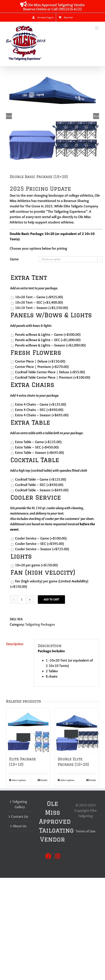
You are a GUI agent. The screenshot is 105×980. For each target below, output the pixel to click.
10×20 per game (36, 565)
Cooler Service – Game (41, 538)
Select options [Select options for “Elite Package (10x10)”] (19, 780)
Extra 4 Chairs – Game (41, 404)
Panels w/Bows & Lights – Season (50, 345)
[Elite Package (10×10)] (28, 730)
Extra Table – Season (40, 453)
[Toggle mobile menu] (97, 28)
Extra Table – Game (38, 442)
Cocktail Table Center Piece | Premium (53, 377)
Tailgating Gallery (20, 804)
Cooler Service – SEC (40, 544)
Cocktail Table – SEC (39, 485)
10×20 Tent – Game (39, 297)
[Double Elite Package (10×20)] (77, 730)
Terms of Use (86, 831)
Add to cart (51, 599)
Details (44, 780)
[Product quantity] (22, 599)
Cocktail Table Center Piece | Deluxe (50, 372)
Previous (9, 116)
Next (96, 116)
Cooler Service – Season (42, 549)
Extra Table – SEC (37, 447)
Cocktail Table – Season (42, 490)
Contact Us (20, 817)
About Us (20, 826)
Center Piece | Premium (42, 367)
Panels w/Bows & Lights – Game (48, 335)
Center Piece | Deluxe (40, 361)
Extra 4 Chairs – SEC (39, 410)
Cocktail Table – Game (41, 479)
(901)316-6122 (70, 9)
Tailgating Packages (40, 624)
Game (14, 259)
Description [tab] (15, 644)
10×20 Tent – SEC (39, 302)
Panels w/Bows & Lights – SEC (48, 340)
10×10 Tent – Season (42, 308)
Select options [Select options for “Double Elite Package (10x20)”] (67, 780)
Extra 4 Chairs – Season (42, 415)
